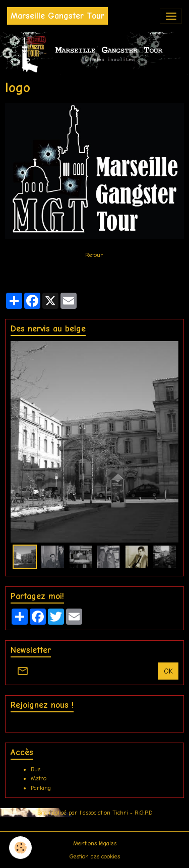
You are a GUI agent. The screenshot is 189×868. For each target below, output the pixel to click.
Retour (94, 255)
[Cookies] (20, 848)
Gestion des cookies (95, 856)
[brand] (57, 16)
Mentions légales (95, 843)
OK (168, 671)
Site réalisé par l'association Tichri (84, 813)
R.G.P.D (143, 813)
